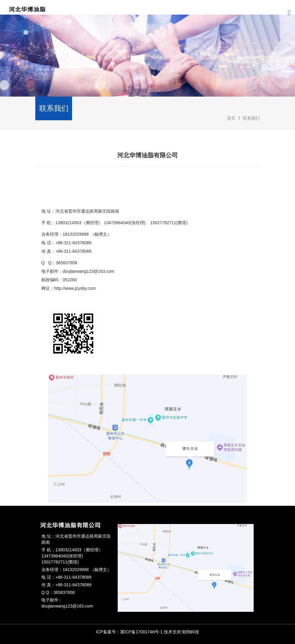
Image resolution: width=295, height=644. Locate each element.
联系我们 (251, 118)
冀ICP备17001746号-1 (141, 632)
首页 (231, 118)
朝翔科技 (191, 632)
